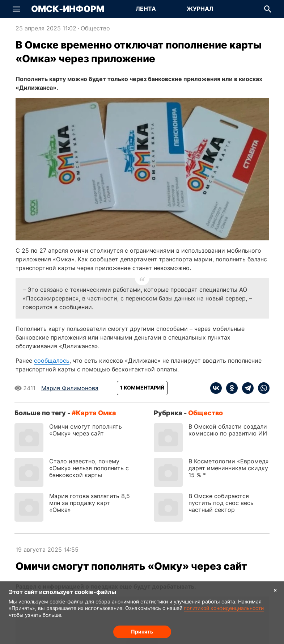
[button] (16, 9)
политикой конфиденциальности (224, 608)
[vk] (216, 388)
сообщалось (52, 361)
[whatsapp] (262, 388)
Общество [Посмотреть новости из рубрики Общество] (95, 28)
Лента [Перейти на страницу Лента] (146, 9)
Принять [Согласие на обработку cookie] (142, 632)
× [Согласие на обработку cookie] (275, 590)
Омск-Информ (68, 9)
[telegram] (246, 388)
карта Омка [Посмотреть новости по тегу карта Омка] (96, 413)
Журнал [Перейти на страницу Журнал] (200, 9)
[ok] (230, 388)
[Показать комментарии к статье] (142, 388)
